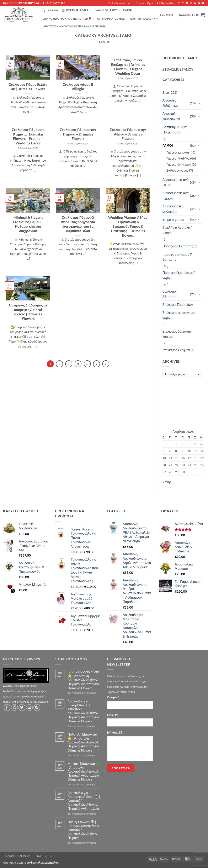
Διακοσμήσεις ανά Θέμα (176, 182)
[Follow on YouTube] (203, 3)
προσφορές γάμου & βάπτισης (177, 257)
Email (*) (113, 715)
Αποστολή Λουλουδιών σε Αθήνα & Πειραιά (74, 26)
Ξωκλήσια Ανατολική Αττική (177, 230)
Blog (166, 92)
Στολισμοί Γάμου (174, 304)
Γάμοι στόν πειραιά (179, 164)
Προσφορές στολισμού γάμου (179, 275)
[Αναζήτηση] (43, 10)
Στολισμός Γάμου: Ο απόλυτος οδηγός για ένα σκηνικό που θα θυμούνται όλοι (78, 224)
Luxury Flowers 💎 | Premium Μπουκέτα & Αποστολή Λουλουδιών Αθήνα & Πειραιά (83, 830)
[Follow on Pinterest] (199, 3)
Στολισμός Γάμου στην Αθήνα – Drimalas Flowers (128, 134)
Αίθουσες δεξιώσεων (170, 103)
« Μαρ (167, 482)
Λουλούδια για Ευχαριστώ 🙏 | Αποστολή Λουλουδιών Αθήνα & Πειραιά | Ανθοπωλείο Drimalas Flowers (83, 711)
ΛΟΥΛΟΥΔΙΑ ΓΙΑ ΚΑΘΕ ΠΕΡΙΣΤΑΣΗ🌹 (69, 19)
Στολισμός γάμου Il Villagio (78, 87)
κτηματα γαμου (173, 220)
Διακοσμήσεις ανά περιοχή (176, 196)
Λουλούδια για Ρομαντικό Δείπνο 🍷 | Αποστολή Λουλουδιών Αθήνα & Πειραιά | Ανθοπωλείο (84, 801)
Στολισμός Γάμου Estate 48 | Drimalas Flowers (28, 87)
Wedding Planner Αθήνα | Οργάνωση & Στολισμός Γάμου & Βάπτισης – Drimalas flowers (128, 226)
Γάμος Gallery (107, 10)
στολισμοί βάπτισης (170, 294)
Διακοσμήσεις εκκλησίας (172, 209)
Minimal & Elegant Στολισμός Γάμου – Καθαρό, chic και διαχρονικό (28, 224)
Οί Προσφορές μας (112, 19)
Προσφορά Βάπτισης (178, 246)
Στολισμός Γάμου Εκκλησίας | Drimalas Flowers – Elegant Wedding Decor (128, 67)
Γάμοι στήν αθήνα (178, 158)
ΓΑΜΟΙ (168, 145)
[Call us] (195, 3)
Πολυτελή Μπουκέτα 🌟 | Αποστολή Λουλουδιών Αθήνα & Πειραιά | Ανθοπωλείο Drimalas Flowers (83, 742)
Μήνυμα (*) (115, 732)
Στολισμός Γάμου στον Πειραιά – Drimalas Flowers (78, 134)
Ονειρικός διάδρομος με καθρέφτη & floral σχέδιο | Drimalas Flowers (28, 312)
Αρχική (53, 10)
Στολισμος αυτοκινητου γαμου (179, 315)
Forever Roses (76, 10)
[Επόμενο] (106, 364)
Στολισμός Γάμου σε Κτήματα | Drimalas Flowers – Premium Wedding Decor (28, 136)
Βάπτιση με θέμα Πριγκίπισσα (175, 130)
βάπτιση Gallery (144, 19)
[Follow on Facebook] (179, 3)
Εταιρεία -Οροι (144, 3)
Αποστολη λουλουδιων (171, 116)
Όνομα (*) (114, 697)
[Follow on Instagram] (183, 3)
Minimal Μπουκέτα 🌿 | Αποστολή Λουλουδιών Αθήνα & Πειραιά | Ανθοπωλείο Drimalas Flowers (84, 771)
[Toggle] (199, 103)
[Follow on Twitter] (187, 3)
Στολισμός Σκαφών (176, 350)
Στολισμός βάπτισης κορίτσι (177, 334)
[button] (166, 3)
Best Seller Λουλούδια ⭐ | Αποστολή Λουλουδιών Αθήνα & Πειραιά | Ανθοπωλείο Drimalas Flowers (83, 680)
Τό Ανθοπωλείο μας (120, 3)
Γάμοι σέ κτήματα (178, 152)
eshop (127, 10)
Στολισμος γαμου (178, 170)
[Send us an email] (191, 3)
